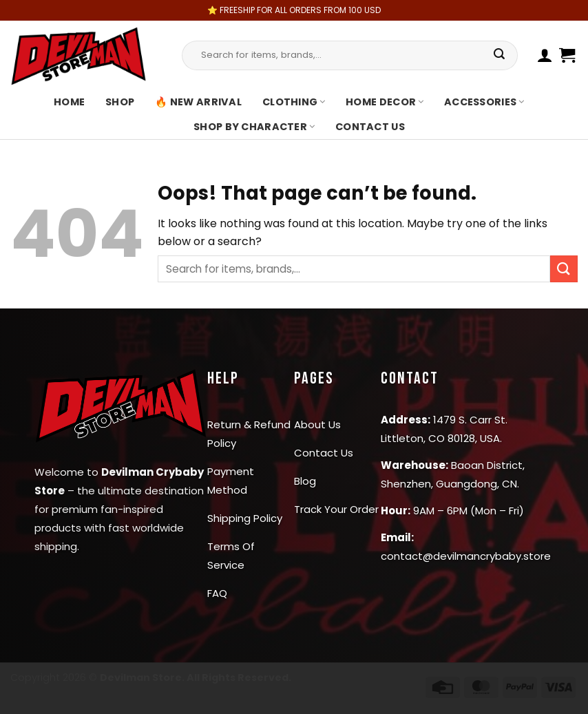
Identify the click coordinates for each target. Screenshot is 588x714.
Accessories (484, 102)
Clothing (294, 102)
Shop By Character (254, 127)
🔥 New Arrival (198, 102)
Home (69, 102)
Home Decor (385, 102)
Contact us (370, 127)
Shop (120, 102)
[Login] (545, 55)
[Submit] (499, 55)
